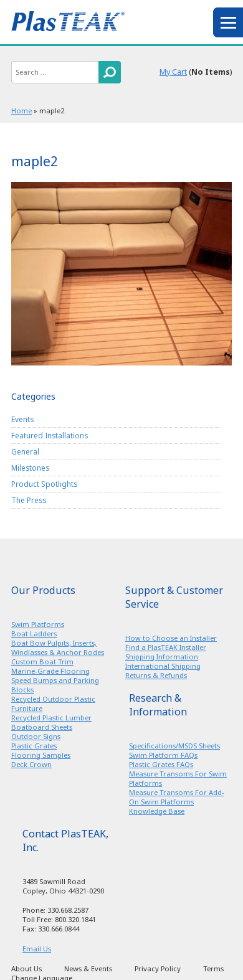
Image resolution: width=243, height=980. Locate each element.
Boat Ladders (34, 634)
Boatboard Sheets (42, 727)
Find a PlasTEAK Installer (166, 647)
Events (22, 419)
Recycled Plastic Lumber (51, 718)
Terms (213, 968)
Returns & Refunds (156, 675)
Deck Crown (31, 764)
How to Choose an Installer (171, 638)
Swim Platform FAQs (163, 755)
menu (228, 22)
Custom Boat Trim (42, 662)
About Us (26, 968)
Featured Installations (50, 435)
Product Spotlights (44, 484)
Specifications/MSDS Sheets (174, 746)
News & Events (88, 968)
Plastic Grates (34, 746)
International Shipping (163, 666)
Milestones (30, 468)
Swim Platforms (38, 624)
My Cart (173, 72)
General (25, 451)
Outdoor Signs (36, 736)
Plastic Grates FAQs (161, 764)
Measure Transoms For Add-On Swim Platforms (177, 797)
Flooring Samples (41, 755)
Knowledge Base (157, 811)
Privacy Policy (158, 968)
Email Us (37, 949)
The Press (29, 500)
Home (21, 111)
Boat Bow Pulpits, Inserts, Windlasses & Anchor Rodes (58, 648)
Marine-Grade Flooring (50, 671)
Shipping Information (162, 657)
